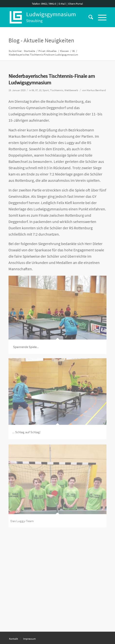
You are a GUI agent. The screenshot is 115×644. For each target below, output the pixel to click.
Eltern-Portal (76, 4)
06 (33, 90)
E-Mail (62, 4)
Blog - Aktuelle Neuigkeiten (41, 40)
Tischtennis (57, 90)
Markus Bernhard (96, 90)
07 (36, 90)
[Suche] (88, 17)
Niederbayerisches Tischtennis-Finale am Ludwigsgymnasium (52, 79)
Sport (46, 90)
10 (40, 90)
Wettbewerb (71, 90)
